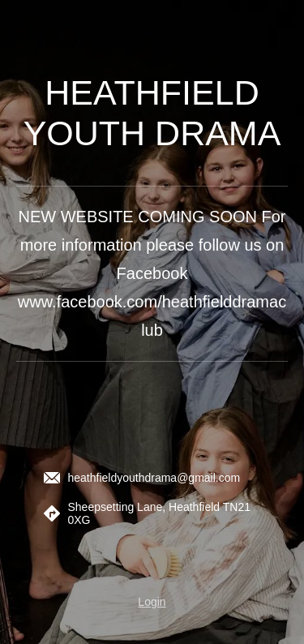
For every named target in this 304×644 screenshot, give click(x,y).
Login (152, 602)
